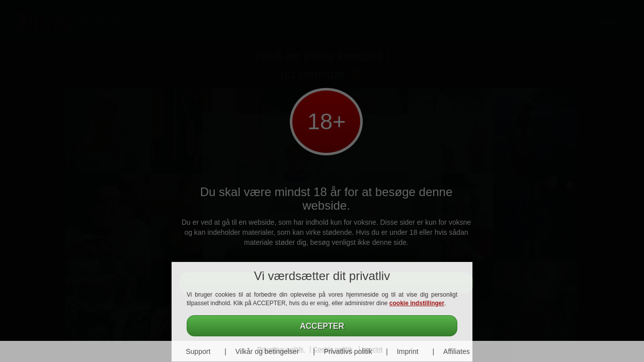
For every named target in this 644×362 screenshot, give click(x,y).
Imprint (408, 351)
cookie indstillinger (417, 303)
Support (198, 351)
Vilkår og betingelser (267, 351)
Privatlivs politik (348, 351)
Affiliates (457, 351)
